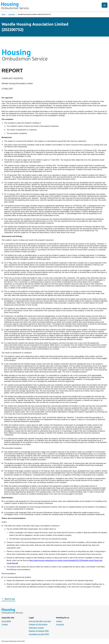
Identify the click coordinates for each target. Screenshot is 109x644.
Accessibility (6, 621)
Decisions (12, 14)
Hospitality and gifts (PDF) (39, 634)
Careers (59, 621)
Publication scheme (36, 628)
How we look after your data (40, 621)
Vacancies (60, 624)
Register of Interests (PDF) (39, 631)
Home (4, 14)
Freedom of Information (38, 624)
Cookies (5, 624)
